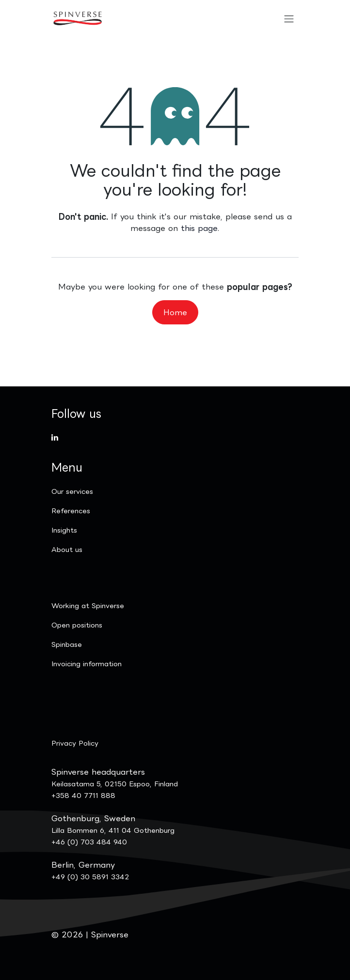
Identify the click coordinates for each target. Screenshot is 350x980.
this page (199, 228)
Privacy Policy (75, 743)
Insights (64, 530)
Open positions (77, 625)
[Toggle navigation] (289, 18)
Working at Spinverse (88, 605)
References (71, 511)
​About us (67, 549)
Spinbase (67, 644)
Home (175, 312)
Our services (72, 491)
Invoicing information (87, 664)
